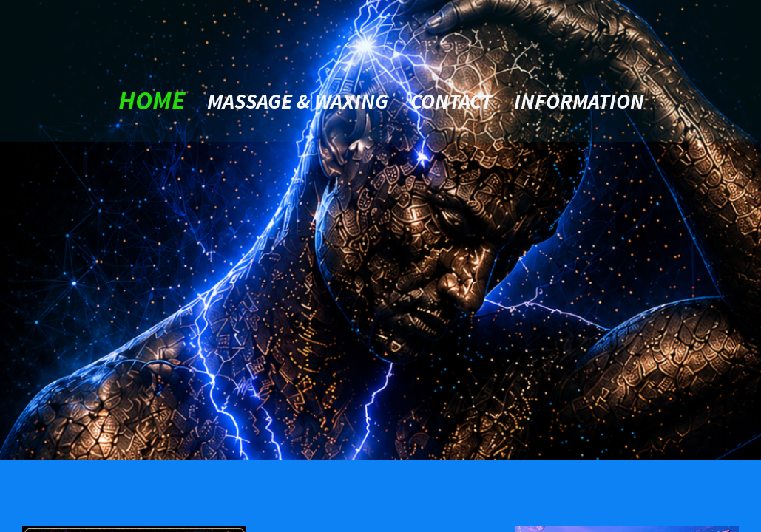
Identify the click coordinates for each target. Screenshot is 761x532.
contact (451, 101)
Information (579, 101)
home (152, 100)
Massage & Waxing (298, 101)
